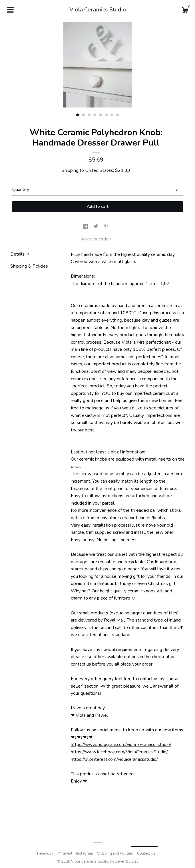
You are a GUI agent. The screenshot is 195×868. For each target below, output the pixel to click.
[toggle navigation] (10, 10)
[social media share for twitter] (96, 227)
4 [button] (95, 115)
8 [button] (118, 115)
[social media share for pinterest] (106, 227)
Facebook (45, 853)
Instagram (85, 853)
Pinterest (65, 853)
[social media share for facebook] (86, 227)
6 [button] (106, 115)
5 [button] (100, 115)
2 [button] (83, 115)
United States (99, 170)
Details (20, 254)
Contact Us (146, 853)
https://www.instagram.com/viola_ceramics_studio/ (121, 744)
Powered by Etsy (124, 861)
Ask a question (96, 239)
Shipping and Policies (115, 853)
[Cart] (185, 11)
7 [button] (112, 115)
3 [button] (89, 115)
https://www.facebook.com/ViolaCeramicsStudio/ (119, 752)
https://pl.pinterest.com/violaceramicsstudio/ (114, 759)
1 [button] (78, 115)
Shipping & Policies (29, 266)
